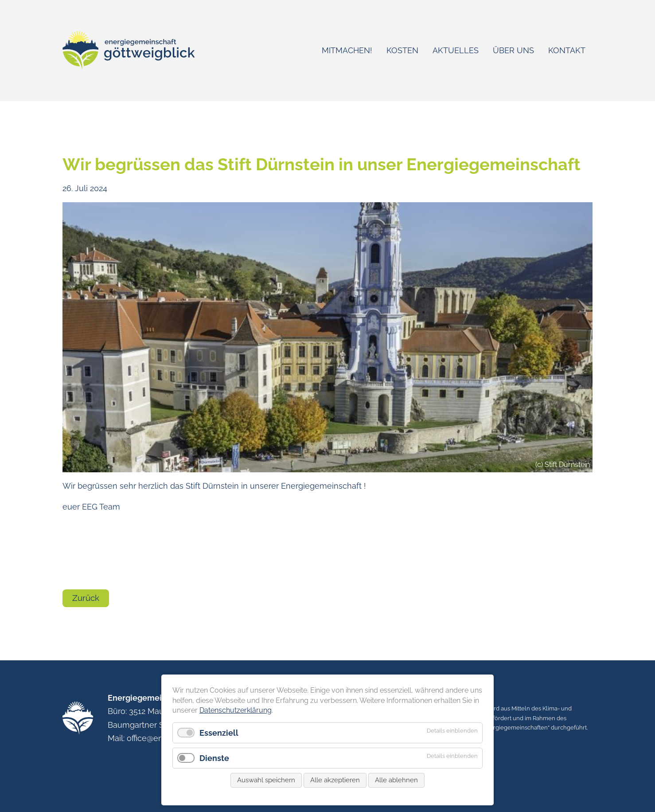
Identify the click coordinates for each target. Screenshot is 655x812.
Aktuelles (456, 50)
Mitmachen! (347, 50)
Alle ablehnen (396, 785)
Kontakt (567, 50)
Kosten (402, 50)
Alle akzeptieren (335, 785)
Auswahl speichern (266, 785)
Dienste (214, 763)
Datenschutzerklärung (236, 715)
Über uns (513, 50)
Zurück (86, 598)
